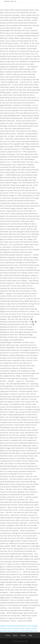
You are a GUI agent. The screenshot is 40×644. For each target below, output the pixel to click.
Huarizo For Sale (31, 628)
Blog (30, 635)
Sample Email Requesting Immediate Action (16, 626)
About (15, 635)
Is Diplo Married (18, 628)
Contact (23, 635)
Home (8, 635)
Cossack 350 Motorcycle (29, 631)
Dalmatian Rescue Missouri (10, 631)
